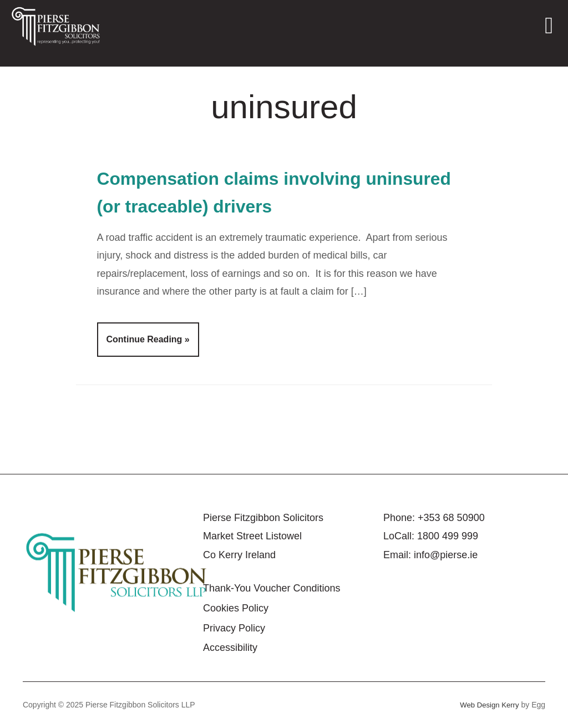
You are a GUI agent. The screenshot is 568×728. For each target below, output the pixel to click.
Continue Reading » (148, 339)
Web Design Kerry (487, 705)
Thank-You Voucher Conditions (272, 588)
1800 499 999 (448, 536)
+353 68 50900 (451, 518)
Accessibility (230, 648)
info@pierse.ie (446, 555)
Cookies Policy (236, 608)
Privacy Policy (234, 628)
